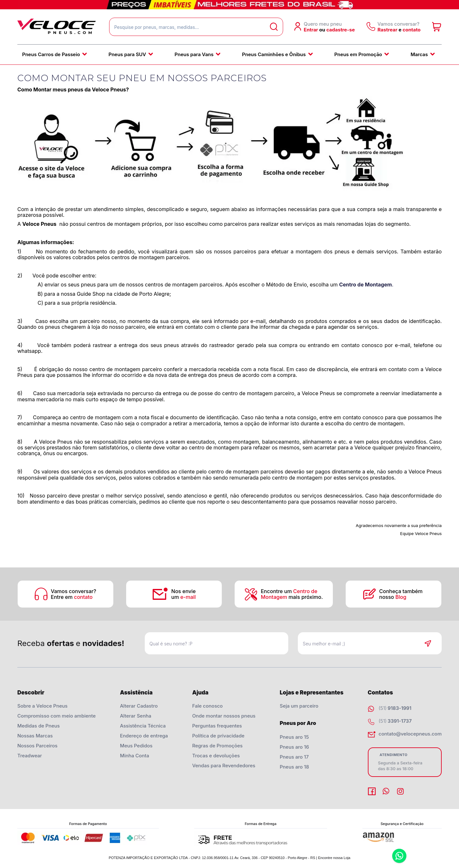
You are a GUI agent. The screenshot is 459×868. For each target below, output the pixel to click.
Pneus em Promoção (358, 54)
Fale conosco (208, 706)
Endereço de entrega (144, 736)
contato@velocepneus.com (410, 734)
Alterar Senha (136, 716)
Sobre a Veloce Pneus (42, 706)
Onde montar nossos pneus (224, 716)
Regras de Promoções (217, 746)
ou (322, 30)
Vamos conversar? (73, 591)
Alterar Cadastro (139, 706)
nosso (393, 597)
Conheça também (401, 591)
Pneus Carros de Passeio (51, 54)
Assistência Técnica (143, 726)
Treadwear (30, 756)
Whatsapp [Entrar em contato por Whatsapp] (399, 856)
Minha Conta (135, 756)
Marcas (419, 54)
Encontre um (289, 591)
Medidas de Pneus (39, 726)
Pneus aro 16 (294, 747)
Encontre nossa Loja (334, 858)
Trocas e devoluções (216, 756)
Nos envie (184, 591)
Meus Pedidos (136, 746)
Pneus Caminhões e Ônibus (274, 54)
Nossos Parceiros (37, 746)
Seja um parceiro (299, 706)
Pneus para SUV (127, 54)
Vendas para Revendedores (224, 766)
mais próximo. (292, 597)
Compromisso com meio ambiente (56, 716)
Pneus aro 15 (294, 737)
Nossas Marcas (35, 736)
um (184, 597)
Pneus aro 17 (294, 757)
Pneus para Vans (194, 54)
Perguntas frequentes (217, 726)
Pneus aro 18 (294, 767)
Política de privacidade (218, 736)
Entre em (72, 597)
